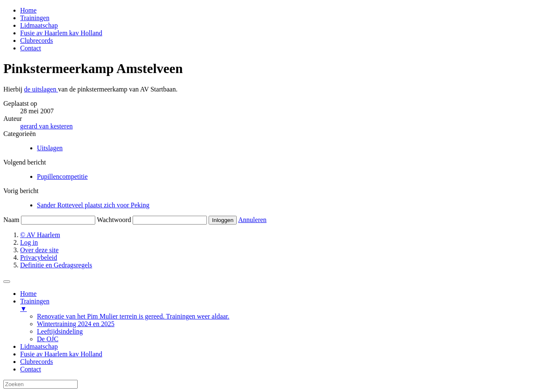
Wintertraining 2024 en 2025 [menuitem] (76, 324)
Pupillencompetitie (62, 176)
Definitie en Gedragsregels (56, 265)
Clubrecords (37, 41)
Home (28, 10)
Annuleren (253, 220)
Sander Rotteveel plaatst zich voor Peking (93, 205)
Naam (11, 220)
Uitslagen (50, 148)
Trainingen (35, 18)
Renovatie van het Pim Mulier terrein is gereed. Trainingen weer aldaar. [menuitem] (133, 316)
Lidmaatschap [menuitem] (39, 346)
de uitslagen (41, 89)
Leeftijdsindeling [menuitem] (60, 331)
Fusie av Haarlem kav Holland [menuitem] (61, 354)
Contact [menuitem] (31, 369)
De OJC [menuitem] (48, 339)
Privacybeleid (39, 257)
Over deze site (39, 250)
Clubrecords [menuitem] (37, 362)
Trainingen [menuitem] (288, 305)
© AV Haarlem (40, 235)
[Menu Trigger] (7, 282)
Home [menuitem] (28, 294)
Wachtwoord (114, 220)
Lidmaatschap (39, 25)
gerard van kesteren (46, 126)
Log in (29, 242)
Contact (31, 48)
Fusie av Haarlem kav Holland (61, 33)
